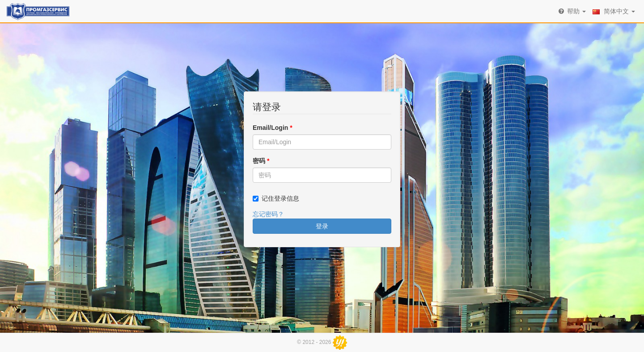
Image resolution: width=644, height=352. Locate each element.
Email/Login (273, 128)
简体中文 (614, 11)
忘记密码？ (268, 214)
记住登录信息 (280, 198)
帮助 (572, 11)
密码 (261, 161)
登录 (322, 226)
